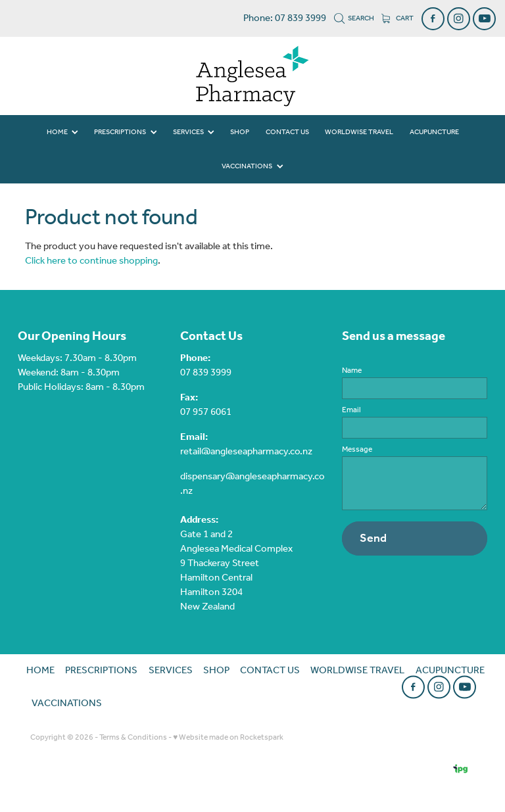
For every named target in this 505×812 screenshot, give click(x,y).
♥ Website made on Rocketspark (228, 737)
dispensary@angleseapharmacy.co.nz (252, 484)
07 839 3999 (206, 373)
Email (351, 410)
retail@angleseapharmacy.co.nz (246, 452)
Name (352, 371)
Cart (397, 18)
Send (373, 538)
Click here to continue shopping (91, 261)
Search (354, 18)
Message (357, 450)
